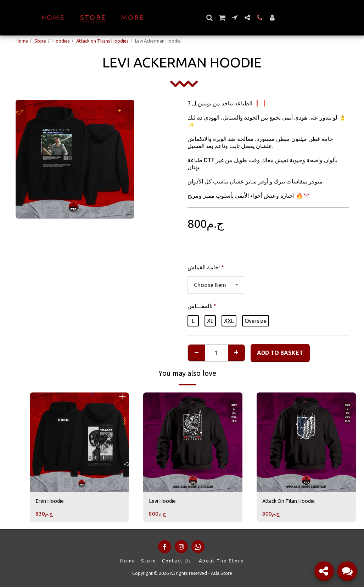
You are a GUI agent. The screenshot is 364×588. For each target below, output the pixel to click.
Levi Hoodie (164, 502)
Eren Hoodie (51, 502)
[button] (222, 18)
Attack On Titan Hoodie (293, 502)
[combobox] (216, 285)
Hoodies (61, 41)
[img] (79, 442)
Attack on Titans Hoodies (102, 41)
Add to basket (280, 353)
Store (40, 41)
